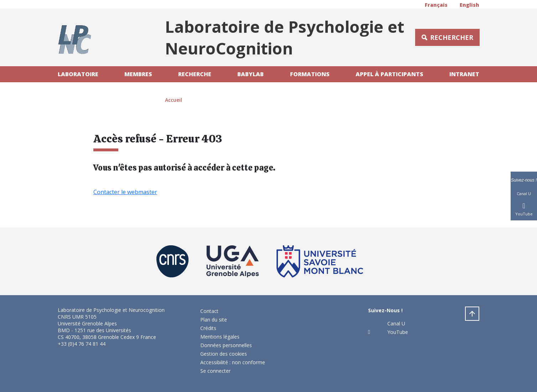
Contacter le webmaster (125, 192)
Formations (310, 74)
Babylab (251, 74)
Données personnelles (226, 345)
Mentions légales (220, 337)
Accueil (174, 100)
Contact (209, 311)
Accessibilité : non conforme (233, 362)
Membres (138, 74)
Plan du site (214, 320)
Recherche (195, 74)
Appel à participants (389, 74)
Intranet (464, 74)
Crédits (208, 328)
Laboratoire (78, 74)
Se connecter (215, 371)
